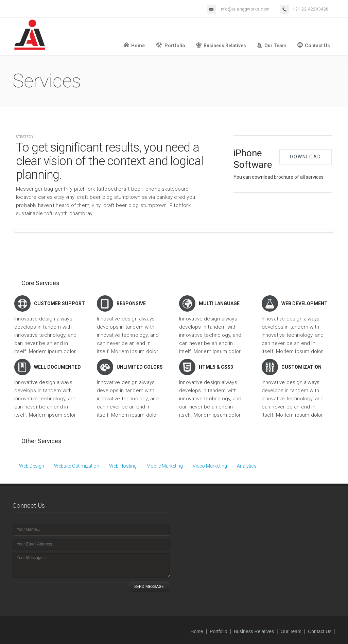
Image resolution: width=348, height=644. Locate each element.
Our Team (272, 45)
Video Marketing (210, 466)
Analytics (247, 466)
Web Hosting (123, 466)
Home (134, 45)
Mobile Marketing (165, 466)
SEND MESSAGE (149, 587)
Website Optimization (77, 466)
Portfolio (170, 45)
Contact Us (314, 45)
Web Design (32, 466)
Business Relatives (221, 45)
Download (306, 157)
